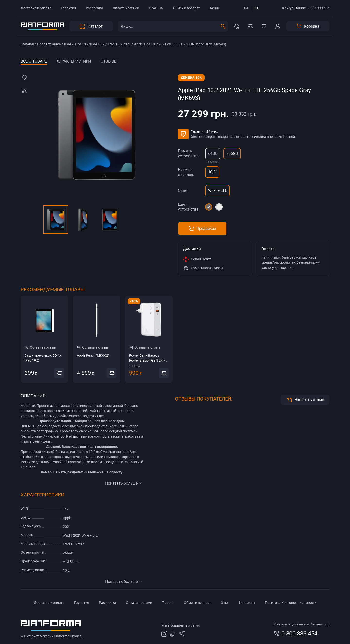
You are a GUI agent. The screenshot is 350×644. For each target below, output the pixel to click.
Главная (27, 44)
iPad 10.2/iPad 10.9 (89, 44)
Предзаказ (202, 229)
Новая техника (49, 44)
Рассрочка (94, 8)
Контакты (247, 603)
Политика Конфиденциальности (291, 603)
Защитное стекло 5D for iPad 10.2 (43, 358)
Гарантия (69, 8)
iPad (68, 44)
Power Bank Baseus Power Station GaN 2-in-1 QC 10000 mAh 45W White (149, 358)
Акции (215, 8)
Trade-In (168, 603)
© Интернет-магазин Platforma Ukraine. (52, 636)
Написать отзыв (305, 400)
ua (246, 8)
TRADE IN (156, 8)
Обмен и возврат (187, 8)
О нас (225, 603)
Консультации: (294, 8)
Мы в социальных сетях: (181, 625)
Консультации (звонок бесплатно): (302, 624)
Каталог (91, 26)
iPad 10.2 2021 (119, 44)
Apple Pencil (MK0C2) (93, 355)
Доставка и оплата (36, 8)
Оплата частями (126, 8)
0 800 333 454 (319, 8)
